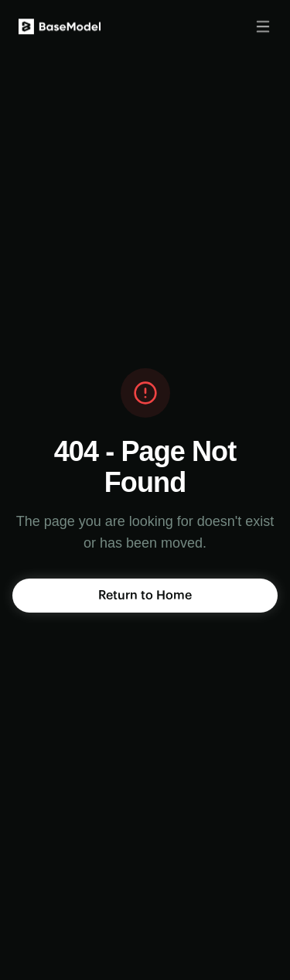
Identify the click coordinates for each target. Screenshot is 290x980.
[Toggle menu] (263, 25)
